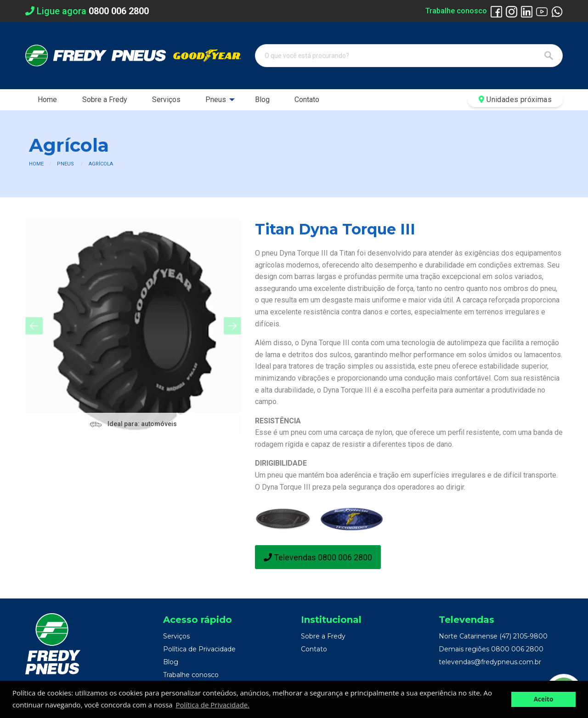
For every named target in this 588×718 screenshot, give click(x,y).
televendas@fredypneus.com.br (490, 662)
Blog (262, 100)
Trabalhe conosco (456, 11)
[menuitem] (47, 100)
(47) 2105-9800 (523, 636)
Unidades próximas (515, 100)
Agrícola (101, 164)
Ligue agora (87, 11)
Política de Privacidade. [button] (213, 705)
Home (47, 100)
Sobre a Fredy (105, 100)
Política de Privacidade (199, 649)
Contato (307, 100)
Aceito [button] (544, 699)
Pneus (216, 100)
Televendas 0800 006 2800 (318, 557)
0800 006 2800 (517, 649)
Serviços (166, 100)
